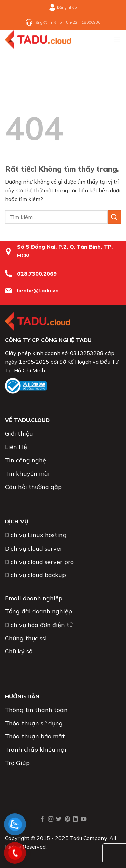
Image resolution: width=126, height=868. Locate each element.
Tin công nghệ (26, 460)
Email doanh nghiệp (34, 598)
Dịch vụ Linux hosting (36, 535)
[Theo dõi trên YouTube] (84, 819)
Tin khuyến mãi (27, 473)
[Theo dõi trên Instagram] (51, 819)
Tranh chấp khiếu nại (36, 750)
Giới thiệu (19, 433)
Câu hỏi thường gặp (33, 487)
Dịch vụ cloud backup (35, 575)
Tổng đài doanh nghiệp (38, 611)
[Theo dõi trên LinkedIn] (75, 819)
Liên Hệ (16, 447)
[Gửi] (114, 217)
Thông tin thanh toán (36, 710)
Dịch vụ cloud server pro (39, 562)
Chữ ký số (19, 651)
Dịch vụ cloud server (34, 548)
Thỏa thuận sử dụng (34, 723)
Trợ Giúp (17, 763)
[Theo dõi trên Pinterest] (67, 819)
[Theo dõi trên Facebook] (42, 819)
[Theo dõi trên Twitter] (59, 819)
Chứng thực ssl (26, 638)
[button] (117, 40)
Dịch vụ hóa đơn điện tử (39, 625)
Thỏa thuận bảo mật (35, 736)
